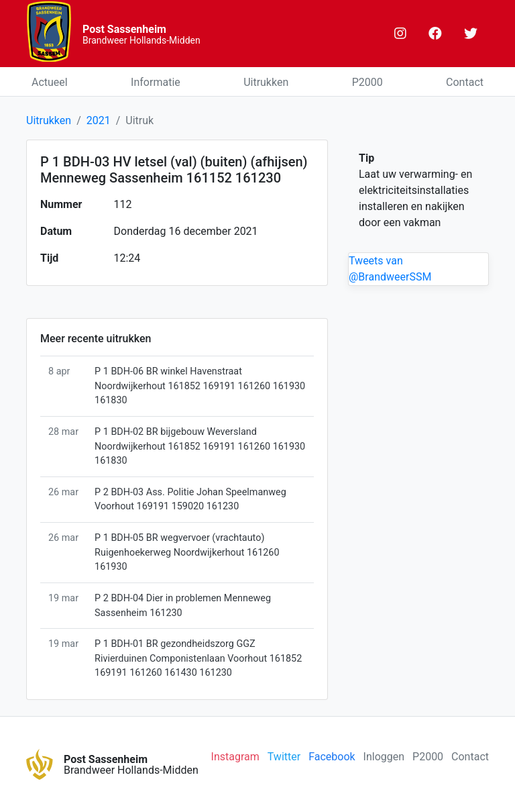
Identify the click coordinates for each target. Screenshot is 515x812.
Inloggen (384, 757)
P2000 (367, 82)
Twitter (284, 757)
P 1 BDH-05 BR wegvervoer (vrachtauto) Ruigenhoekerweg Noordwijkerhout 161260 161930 (187, 552)
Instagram (235, 757)
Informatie (156, 82)
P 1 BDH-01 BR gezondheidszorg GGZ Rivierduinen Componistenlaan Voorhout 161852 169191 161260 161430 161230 (198, 658)
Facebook (332, 757)
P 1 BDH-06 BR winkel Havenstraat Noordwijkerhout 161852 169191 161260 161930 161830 (200, 386)
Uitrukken (266, 82)
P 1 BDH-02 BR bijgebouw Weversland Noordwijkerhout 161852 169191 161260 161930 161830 (200, 446)
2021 (99, 120)
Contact (465, 82)
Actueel (50, 82)
